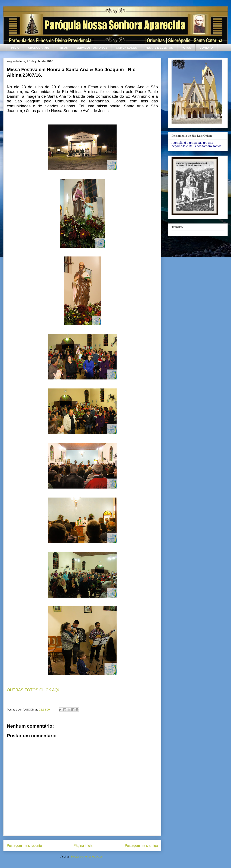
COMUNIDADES (126, 48)
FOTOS (186, 48)
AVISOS (63, 48)
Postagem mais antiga (141, 846)
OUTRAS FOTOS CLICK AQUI (34, 690)
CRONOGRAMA (38, 48)
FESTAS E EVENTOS (159, 48)
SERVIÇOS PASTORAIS (92, 48)
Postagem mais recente (24, 846)
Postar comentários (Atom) (88, 857)
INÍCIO (15, 48)
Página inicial (83, 846)
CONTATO (206, 48)
